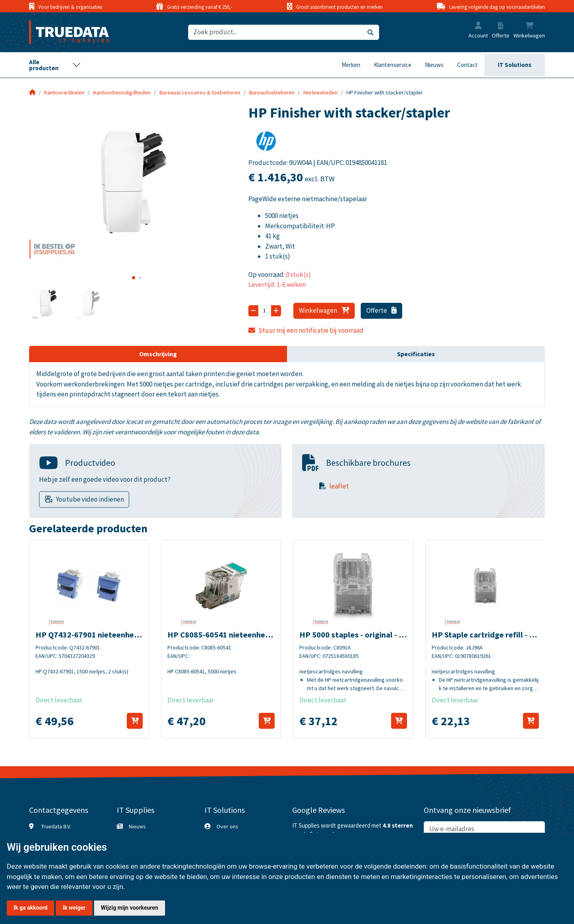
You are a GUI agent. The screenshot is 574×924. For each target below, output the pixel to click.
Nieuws (434, 65)
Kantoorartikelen (64, 92)
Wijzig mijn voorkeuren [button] (130, 908)
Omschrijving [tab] (158, 354)
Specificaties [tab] (416, 354)
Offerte (382, 310)
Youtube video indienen (90, 499)
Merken (351, 65)
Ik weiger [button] (74, 908)
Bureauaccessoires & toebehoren (200, 92)
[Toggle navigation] (55, 65)
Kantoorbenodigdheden (122, 92)
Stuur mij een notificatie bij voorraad (306, 330)
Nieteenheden (320, 92)
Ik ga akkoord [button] (30, 908)
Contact (467, 65)
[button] (478, 26)
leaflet (339, 486)
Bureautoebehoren (272, 92)
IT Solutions (515, 65)
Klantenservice (393, 65)
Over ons (227, 826)
